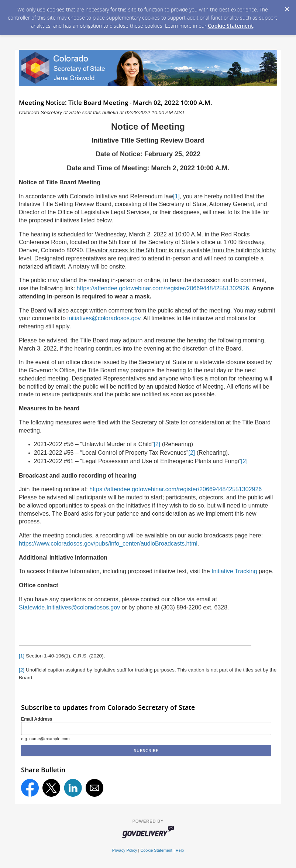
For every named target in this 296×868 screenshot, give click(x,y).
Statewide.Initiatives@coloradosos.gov (69, 607)
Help (180, 850)
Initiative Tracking (234, 571)
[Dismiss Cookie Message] (287, 7)
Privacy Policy (125, 850)
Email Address (37, 719)
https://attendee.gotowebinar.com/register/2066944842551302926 (163, 288)
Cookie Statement (230, 26)
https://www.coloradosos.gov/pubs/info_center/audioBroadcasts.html (108, 544)
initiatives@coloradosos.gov (104, 318)
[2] (157, 444)
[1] (176, 196)
